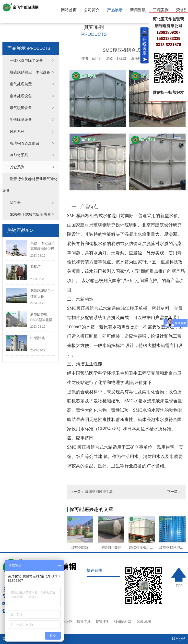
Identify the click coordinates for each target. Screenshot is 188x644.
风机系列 (17, 131)
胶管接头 (102, 622)
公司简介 (92, 10)
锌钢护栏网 (123, 622)
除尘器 (15, 203)
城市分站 (179, 639)
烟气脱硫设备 (21, 108)
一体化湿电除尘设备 (26, 60)
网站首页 (69, 10)
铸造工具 (84, 622)
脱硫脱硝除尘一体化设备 (30, 72)
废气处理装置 (21, 84)
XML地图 (144, 622)
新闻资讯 (138, 10)
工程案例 (161, 10)
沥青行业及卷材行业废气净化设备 (30, 185)
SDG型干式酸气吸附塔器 (30, 214)
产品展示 (115, 10)
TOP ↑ (178, 577)
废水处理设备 (21, 96)
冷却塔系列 (19, 155)
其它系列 (17, 167)
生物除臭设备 (21, 119)
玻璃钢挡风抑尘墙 (99, 492)
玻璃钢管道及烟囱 (24, 143)
